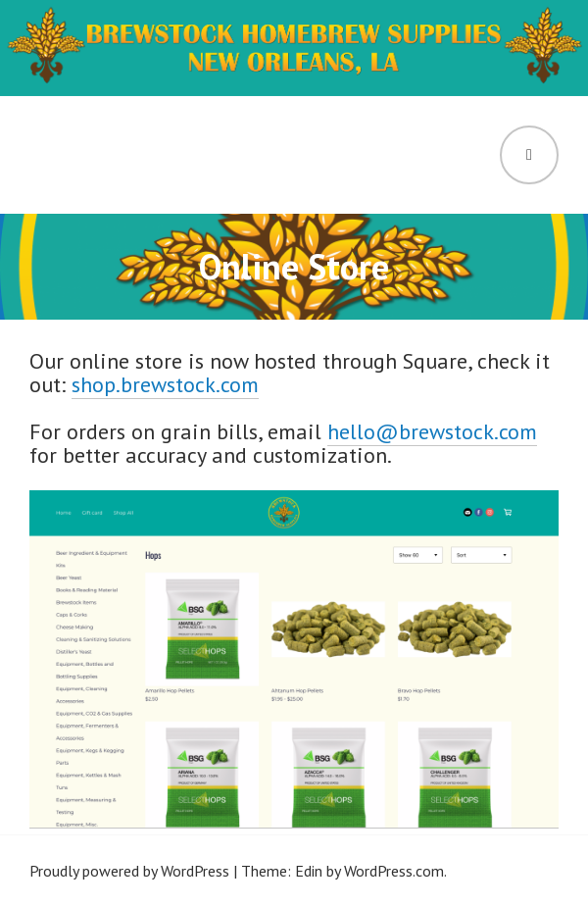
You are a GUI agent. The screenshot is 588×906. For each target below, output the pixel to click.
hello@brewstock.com (432, 431)
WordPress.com (394, 871)
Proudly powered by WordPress (129, 871)
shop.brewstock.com (165, 384)
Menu (529, 155)
